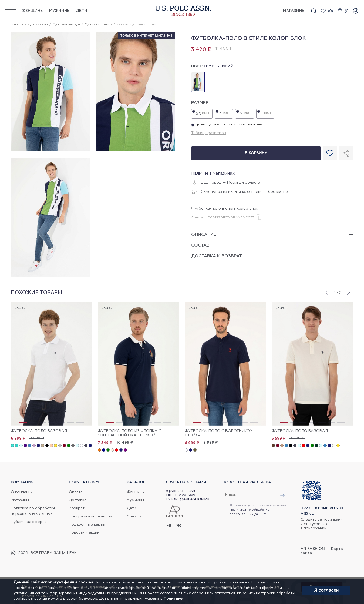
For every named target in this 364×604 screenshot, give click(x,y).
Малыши (134, 516)
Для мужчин (38, 24)
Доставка (78, 500)
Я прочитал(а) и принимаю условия (258, 510)
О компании (22, 492)
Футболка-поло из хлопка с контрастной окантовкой (129, 433)
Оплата (76, 492)
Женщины (33, 11)
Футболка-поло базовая (39, 431)
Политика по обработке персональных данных (33, 511)
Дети (82, 11)
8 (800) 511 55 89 (180, 491)
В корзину (256, 153)
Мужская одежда (66, 24)
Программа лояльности (91, 516)
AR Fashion (313, 549)
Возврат (77, 508)
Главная (17, 24)
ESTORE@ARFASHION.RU (188, 500)
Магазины (20, 500)
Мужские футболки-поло (135, 24)
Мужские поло (97, 24)
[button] (327, 292)
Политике (173, 599)
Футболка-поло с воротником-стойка (220, 433)
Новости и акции (84, 533)
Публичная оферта (29, 522)
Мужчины (60, 11)
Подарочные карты (87, 525)
